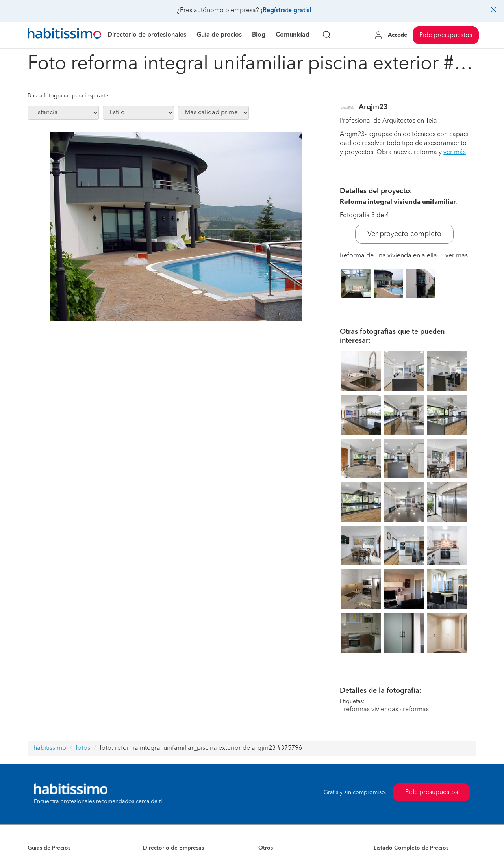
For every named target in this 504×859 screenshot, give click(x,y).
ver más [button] (455, 152)
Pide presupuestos (446, 35)
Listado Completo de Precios (411, 848)
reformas (416, 710)
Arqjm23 (373, 107)
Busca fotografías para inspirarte (68, 96)
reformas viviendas (371, 710)
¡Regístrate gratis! (286, 11)
